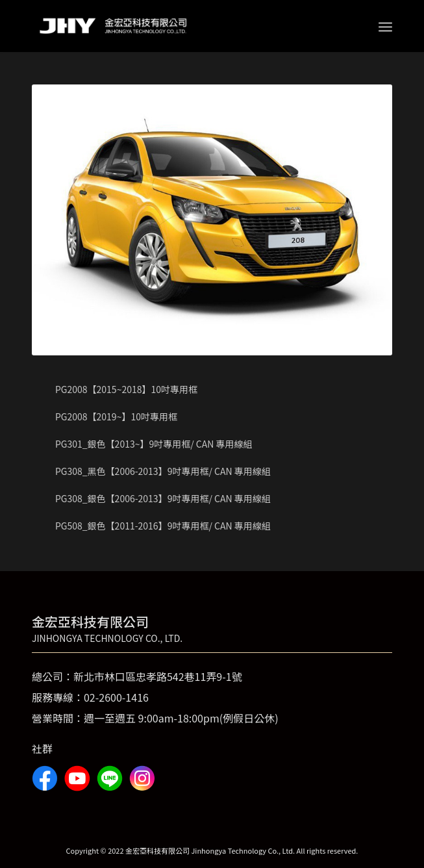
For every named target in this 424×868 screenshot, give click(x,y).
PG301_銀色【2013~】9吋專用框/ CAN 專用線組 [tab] (146, 444)
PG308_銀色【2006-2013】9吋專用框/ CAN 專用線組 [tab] (155, 498)
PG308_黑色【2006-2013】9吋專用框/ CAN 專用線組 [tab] (155, 471)
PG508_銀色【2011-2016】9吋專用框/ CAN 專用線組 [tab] (155, 526)
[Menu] (385, 26)
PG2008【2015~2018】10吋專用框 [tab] (118, 389)
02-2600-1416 (116, 697)
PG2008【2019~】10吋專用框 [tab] (108, 416)
